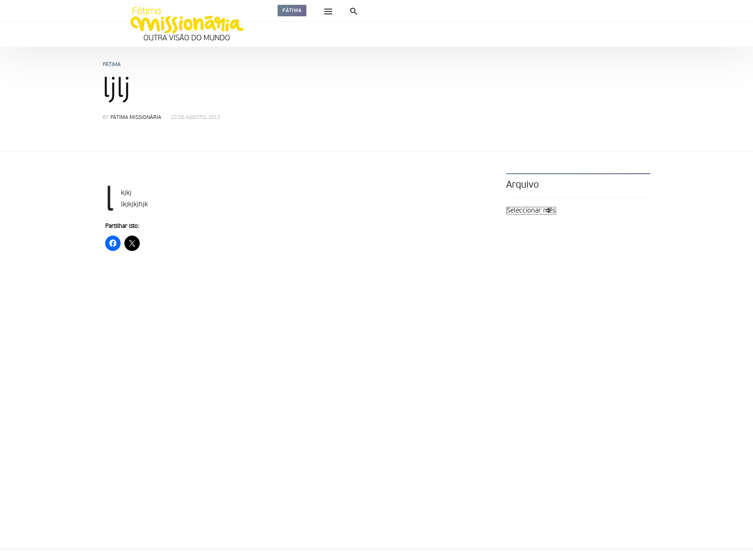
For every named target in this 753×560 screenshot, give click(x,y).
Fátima (292, 11)
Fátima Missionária (136, 118)
